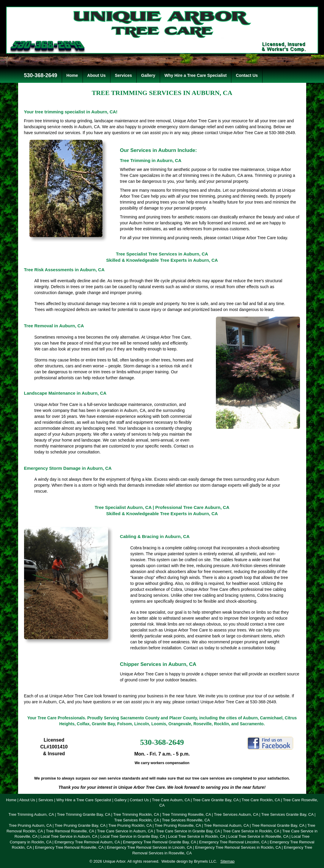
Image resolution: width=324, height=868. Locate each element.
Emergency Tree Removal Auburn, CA (87, 842)
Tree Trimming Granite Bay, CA (84, 814)
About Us (97, 75)
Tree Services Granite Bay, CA (287, 814)
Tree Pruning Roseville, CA (178, 825)
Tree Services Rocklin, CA (136, 820)
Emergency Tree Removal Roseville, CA (69, 847)
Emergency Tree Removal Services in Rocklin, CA (238, 847)
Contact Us (247, 75)
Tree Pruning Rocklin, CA (130, 825)
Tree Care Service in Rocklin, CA (251, 831)
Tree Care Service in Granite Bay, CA (188, 831)
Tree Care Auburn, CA (171, 800)
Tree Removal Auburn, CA (226, 825)
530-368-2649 (40, 75)
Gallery (148, 75)
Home (72, 75)
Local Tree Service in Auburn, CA (69, 836)
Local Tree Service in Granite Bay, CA (133, 836)
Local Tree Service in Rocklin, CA (197, 836)
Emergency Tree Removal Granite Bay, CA (159, 842)
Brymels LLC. (206, 861)
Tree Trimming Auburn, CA (31, 814)
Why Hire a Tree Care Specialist (196, 75)
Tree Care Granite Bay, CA (216, 800)
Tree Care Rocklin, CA (261, 800)
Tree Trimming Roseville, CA (187, 814)
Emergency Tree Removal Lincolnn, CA (233, 842)
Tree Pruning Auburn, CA (30, 825)
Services (124, 75)
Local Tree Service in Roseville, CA (258, 836)
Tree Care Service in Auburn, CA (125, 831)
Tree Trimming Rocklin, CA (136, 814)
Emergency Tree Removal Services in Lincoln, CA (149, 847)
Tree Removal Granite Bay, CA (278, 825)
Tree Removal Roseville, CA (70, 831)
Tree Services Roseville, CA (186, 820)
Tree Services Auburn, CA (236, 814)
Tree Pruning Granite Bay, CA (80, 825)
